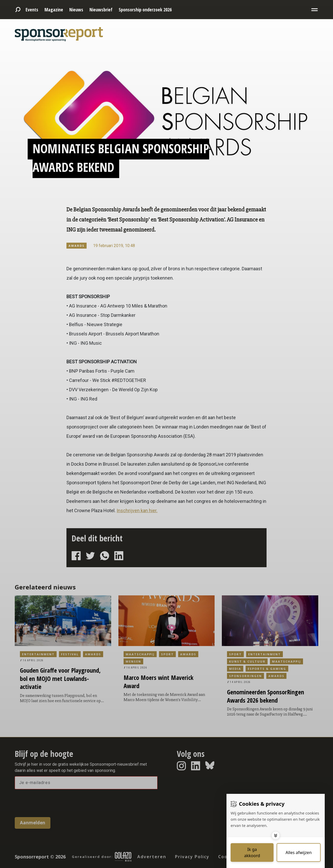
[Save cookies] (252, 852)
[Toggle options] (276, 835)
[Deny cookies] (299, 852)
